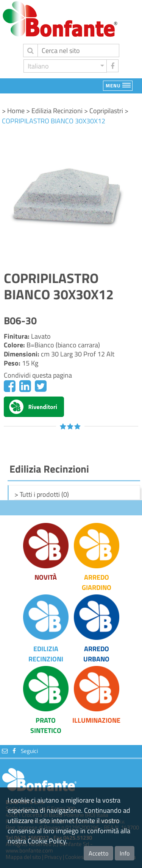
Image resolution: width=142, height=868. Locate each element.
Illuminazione (96, 720)
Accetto (98, 853)
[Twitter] (41, 386)
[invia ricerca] (30, 51)
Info (125, 853)
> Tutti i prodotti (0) (42, 494)
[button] (65, 66)
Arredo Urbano (96, 654)
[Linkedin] (25, 386)
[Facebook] (10, 386)
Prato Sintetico (46, 725)
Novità (46, 577)
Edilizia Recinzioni (46, 654)
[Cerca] (78, 51)
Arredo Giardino (97, 582)
